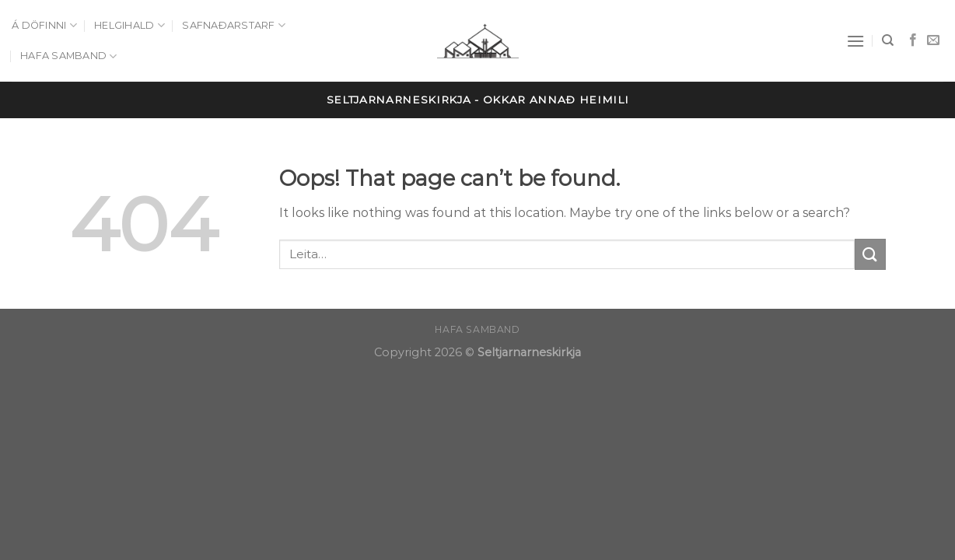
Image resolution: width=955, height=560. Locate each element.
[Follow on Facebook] (913, 40)
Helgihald (129, 25)
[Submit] (870, 254)
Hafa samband (69, 56)
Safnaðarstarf (234, 25)
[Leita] (888, 40)
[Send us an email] (933, 40)
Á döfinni (44, 25)
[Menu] (855, 41)
